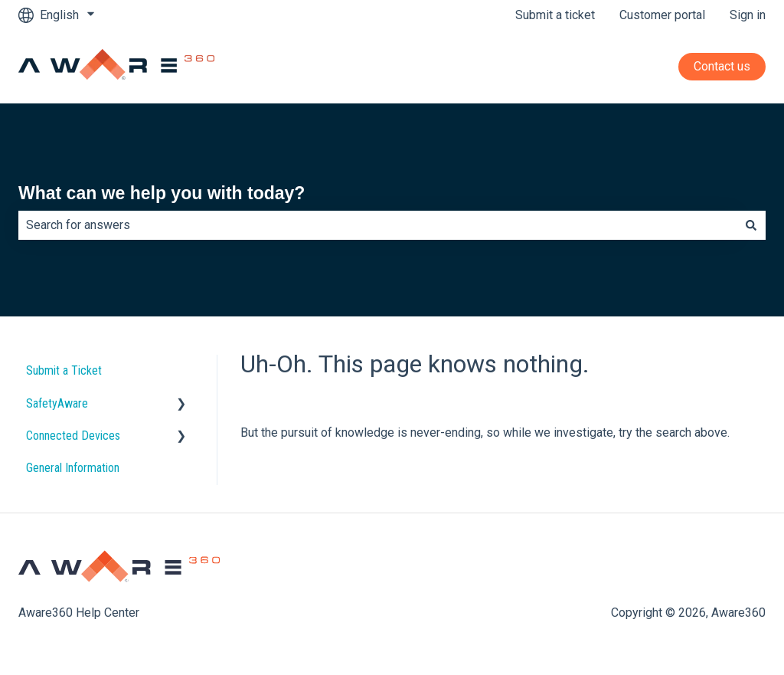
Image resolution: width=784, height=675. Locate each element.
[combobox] (377, 225)
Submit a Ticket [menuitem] (64, 370)
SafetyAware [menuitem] (57, 403)
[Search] (751, 225)
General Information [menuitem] (73, 468)
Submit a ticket (555, 15)
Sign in (748, 15)
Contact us (722, 66)
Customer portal (662, 15)
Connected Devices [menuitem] (73, 436)
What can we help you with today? (162, 193)
